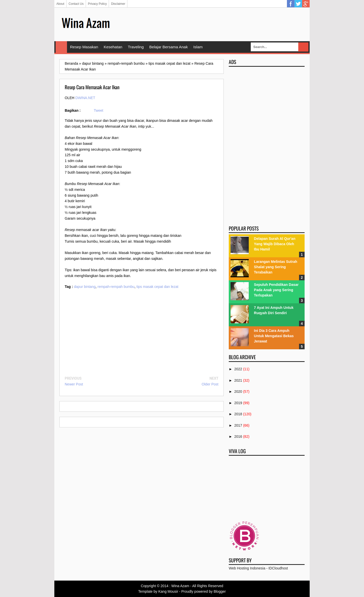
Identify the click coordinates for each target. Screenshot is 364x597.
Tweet (98, 110)
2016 (238, 437)
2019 (238, 403)
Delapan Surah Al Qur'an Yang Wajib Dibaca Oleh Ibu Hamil (275, 244)
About (60, 4)
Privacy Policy (97, 4)
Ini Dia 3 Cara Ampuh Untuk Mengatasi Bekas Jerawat (274, 336)
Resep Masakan (84, 47)
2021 (238, 380)
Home (61, 47)
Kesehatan (113, 47)
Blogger (220, 591)
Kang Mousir (168, 591)
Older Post (210, 384)
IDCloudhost (278, 568)
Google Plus (306, 4)
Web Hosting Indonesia (247, 568)
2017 (238, 425)
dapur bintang (85, 287)
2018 (238, 414)
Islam (198, 47)
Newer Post (74, 384)
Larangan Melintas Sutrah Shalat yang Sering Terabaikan (276, 267)
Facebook (291, 4)
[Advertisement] (213, 24)
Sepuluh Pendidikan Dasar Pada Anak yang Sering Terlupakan (276, 290)
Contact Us (76, 4)
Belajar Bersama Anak (169, 47)
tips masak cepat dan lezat (157, 287)
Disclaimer (118, 4)
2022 (238, 369)
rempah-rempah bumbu (116, 287)
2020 (238, 392)
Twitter (298, 4)
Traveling (136, 47)
